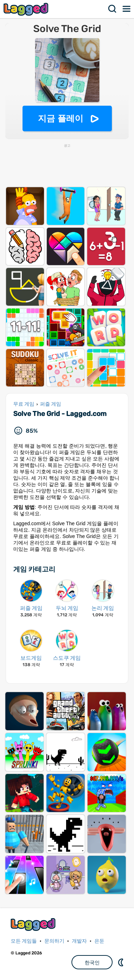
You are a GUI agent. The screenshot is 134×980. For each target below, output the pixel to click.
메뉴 (127, 9)
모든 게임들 (24, 941)
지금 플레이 (61, 118)
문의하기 (54, 941)
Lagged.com (34, 924)
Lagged (27, 9)
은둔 (99, 941)
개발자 (79, 941)
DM (121, 962)
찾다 (113, 9)
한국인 (92, 963)
